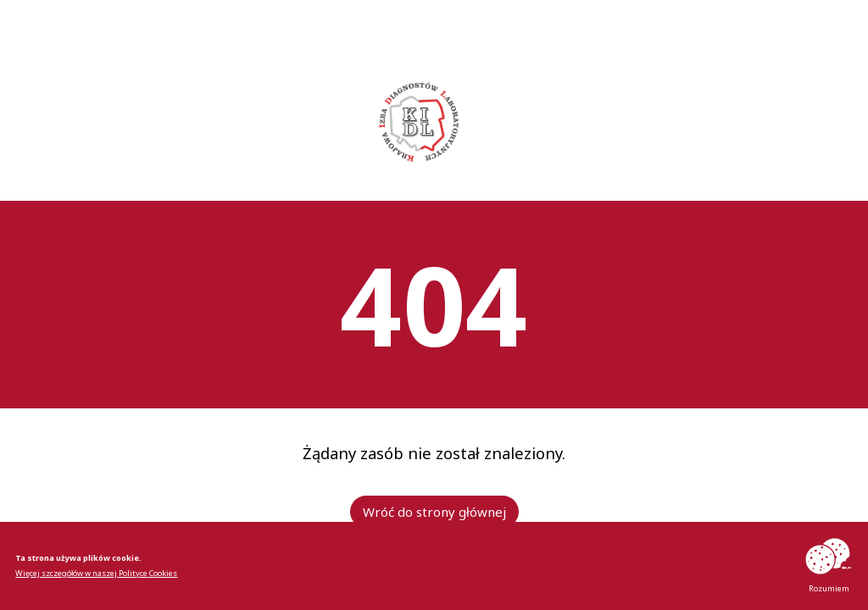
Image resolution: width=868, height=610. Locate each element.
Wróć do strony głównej (434, 512)
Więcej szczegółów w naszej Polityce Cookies (96, 573)
